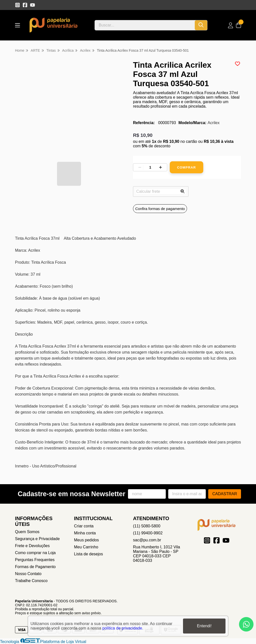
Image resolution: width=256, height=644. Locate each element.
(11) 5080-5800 (147, 526)
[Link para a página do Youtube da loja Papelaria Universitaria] (32, 5)
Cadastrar (225, 494)
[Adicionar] (160, 167)
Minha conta (85, 533)
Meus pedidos (86, 540)
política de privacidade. (123, 628)
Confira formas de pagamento (160, 209)
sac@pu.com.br (147, 540)
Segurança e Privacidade (37, 539)
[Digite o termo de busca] (145, 25)
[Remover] (140, 167)
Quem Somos (27, 532)
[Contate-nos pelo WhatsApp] (246, 624)
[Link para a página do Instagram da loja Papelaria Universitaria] (17, 5)
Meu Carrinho (86, 547)
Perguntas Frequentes (35, 560)
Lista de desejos (88, 554)
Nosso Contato (28, 574)
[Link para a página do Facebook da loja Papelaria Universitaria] (25, 5)
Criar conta (84, 526)
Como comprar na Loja (35, 553)
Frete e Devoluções (32, 546)
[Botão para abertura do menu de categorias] (17, 25)
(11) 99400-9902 (148, 533)
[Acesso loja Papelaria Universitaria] (230, 25)
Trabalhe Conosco (31, 581)
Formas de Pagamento (35, 567)
